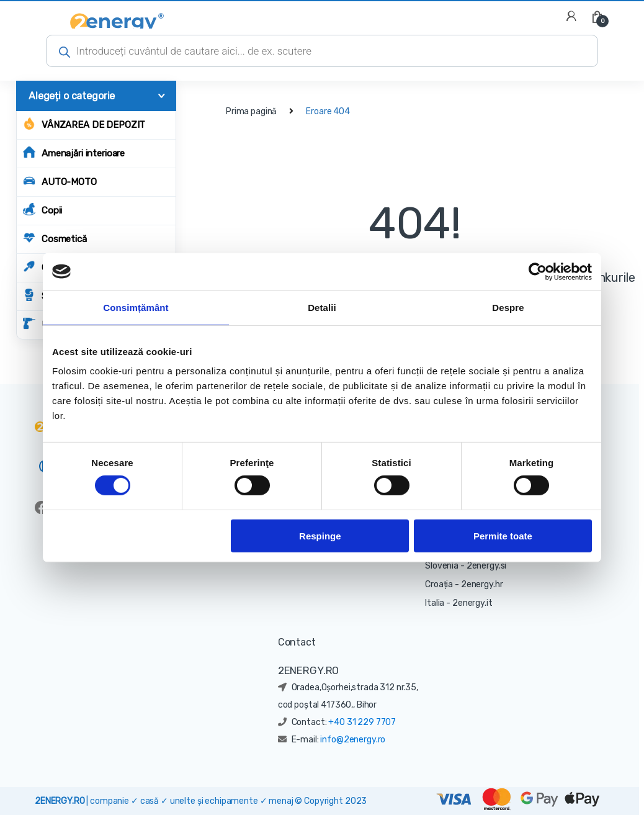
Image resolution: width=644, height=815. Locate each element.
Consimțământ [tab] (136, 307)
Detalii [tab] (322, 307)
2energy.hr (482, 584)
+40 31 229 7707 (362, 722)
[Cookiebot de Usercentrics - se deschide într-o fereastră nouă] (538, 271)
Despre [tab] (508, 307)
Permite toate (503, 535)
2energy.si (487, 566)
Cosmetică (55, 238)
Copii (42, 209)
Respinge (320, 535)
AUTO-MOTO (60, 181)
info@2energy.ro (353, 740)
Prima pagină (251, 111)
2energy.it (472, 603)
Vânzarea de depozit (84, 124)
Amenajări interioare (74, 152)
